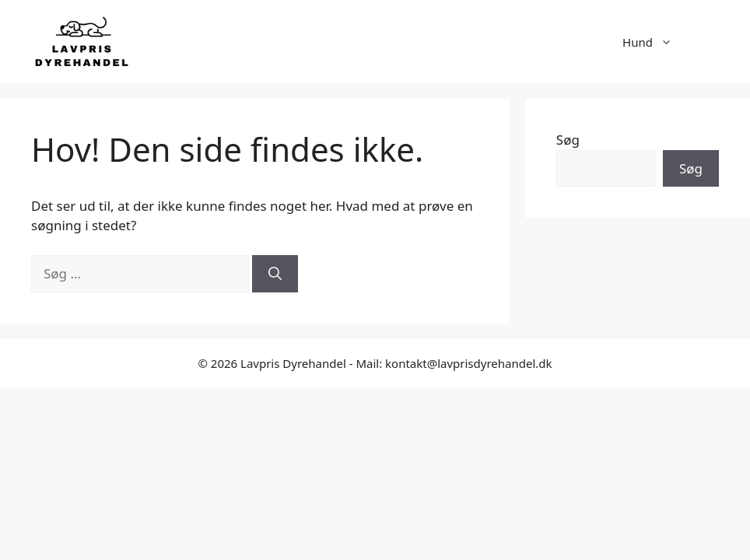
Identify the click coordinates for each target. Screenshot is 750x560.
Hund (655, 42)
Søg (568, 140)
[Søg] (275, 274)
